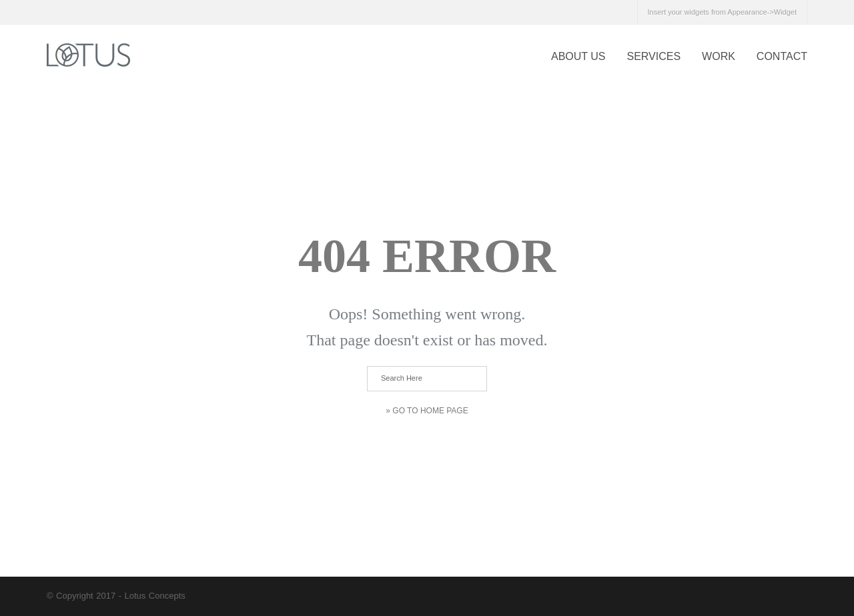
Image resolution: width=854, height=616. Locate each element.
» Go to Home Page (427, 411)
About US (578, 56)
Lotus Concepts (155, 596)
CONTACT (782, 56)
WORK (719, 56)
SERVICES (654, 56)
